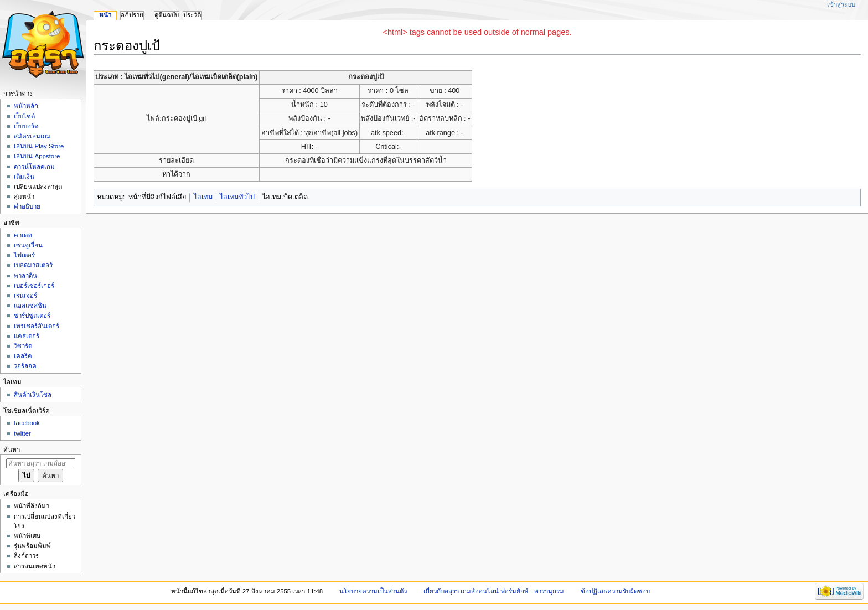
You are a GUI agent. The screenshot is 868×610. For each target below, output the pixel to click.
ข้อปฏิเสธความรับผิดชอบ (615, 591)
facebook (27, 423)
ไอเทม (203, 197)
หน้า (105, 15)
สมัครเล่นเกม (32, 136)
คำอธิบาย (27, 206)
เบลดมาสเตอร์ (33, 265)
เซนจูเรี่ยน (28, 245)
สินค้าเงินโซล (33, 395)
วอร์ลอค (25, 366)
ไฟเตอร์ (24, 255)
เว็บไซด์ (24, 116)
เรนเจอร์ (25, 296)
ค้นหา (12, 449)
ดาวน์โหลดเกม (34, 167)
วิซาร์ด (23, 346)
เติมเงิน (24, 177)
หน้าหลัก (26, 106)
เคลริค (23, 356)
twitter (22, 433)
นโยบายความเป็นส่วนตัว (373, 591)
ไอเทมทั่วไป (237, 197)
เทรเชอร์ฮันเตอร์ (37, 326)
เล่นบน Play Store (39, 146)
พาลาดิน (25, 276)
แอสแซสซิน (30, 306)
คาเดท (23, 235)
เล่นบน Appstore (37, 156)
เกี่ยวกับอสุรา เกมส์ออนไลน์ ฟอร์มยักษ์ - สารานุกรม (494, 591)
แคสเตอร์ (27, 336)
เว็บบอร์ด (26, 126)
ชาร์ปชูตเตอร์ (32, 316)
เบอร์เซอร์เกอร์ (34, 286)
